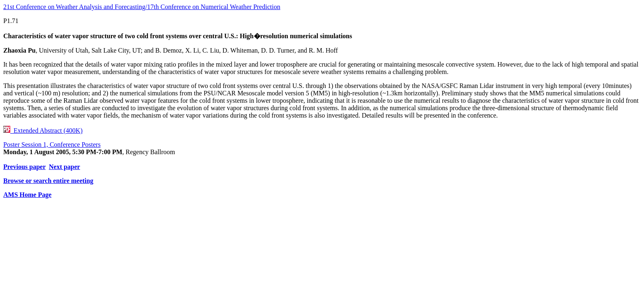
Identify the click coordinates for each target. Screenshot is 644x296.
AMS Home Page (27, 195)
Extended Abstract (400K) (43, 131)
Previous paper (24, 167)
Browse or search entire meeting (48, 181)
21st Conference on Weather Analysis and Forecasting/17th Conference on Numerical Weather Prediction (142, 7)
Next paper (64, 167)
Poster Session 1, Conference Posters (52, 145)
